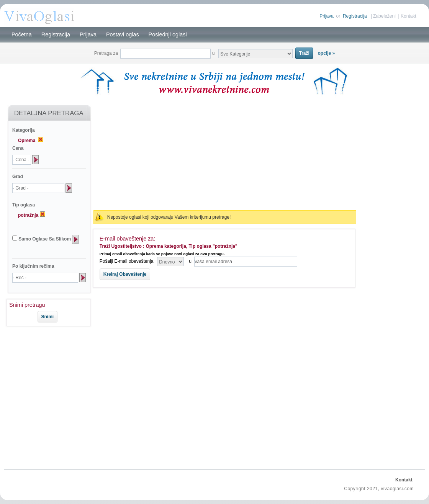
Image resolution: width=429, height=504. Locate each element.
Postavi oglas (123, 34)
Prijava (327, 16)
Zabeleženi (384, 16)
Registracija (355, 16)
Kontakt (409, 16)
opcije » (327, 53)
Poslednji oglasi (168, 34)
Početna (22, 34)
